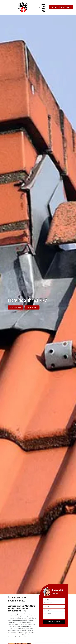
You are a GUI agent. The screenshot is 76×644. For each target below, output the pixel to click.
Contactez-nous (32, 307)
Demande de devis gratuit (61, 7)
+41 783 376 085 (42, 8)
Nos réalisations (15, 307)
